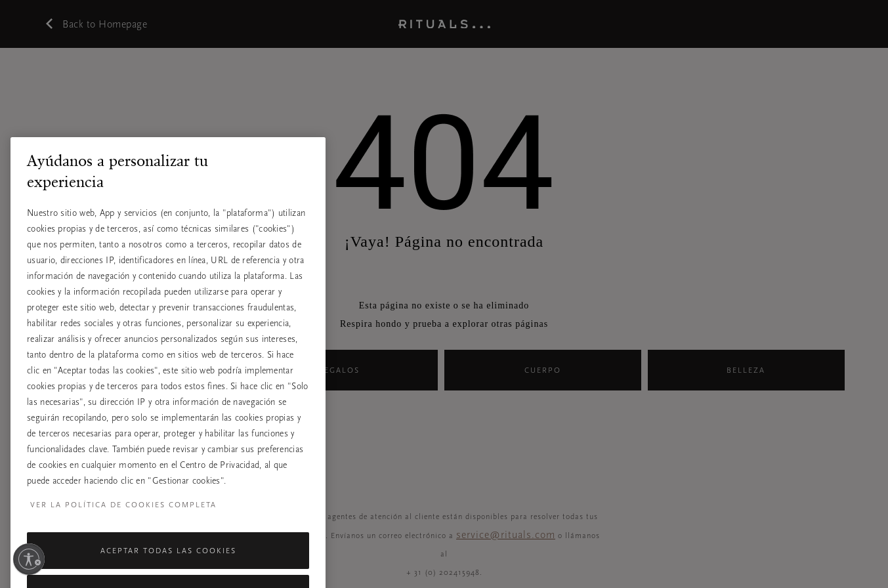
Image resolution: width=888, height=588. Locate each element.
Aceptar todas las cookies (168, 568)
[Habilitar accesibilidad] (29, 559)
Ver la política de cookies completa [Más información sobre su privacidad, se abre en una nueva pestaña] (123, 522)
